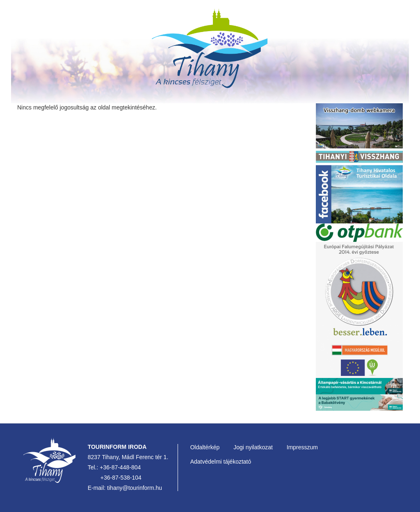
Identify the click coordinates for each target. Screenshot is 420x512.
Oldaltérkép (205, 447)
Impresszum (302, 447)
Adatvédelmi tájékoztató (221, 462)
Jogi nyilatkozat (253, 447)
